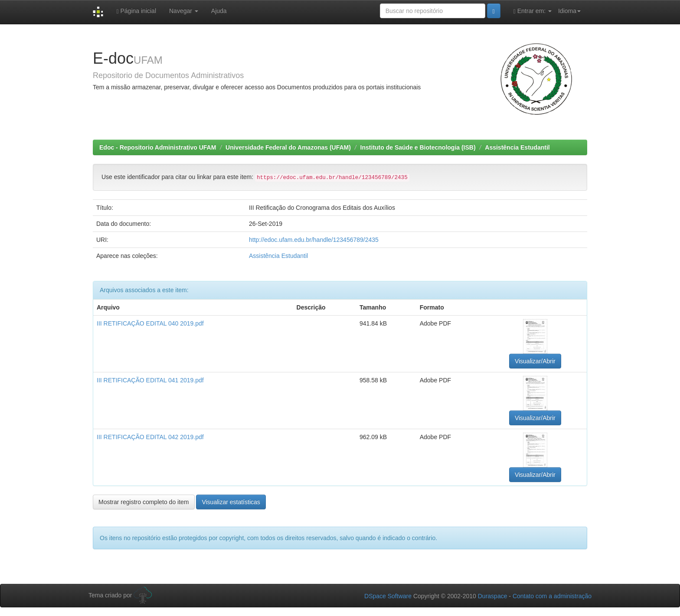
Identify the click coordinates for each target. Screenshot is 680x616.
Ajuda (219, 11)
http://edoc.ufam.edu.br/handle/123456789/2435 (314, 240)
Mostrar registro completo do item (144, 502)
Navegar (184, 11)
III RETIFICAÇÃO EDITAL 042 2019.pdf (150, 437)
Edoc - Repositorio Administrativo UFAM (158, 147)
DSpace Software (388, 596)
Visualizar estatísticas (231, 502)
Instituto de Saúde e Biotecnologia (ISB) (418, 147)
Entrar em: (533, 11)
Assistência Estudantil (517, 147)
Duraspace (493, 596)
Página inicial (136, 11)
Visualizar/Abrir (535, 361)
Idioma (569, 11)
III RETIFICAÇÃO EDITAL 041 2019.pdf (150, 380)
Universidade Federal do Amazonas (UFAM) (288, 147)
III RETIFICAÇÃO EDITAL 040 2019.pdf (150, 323)
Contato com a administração (552, 596)
